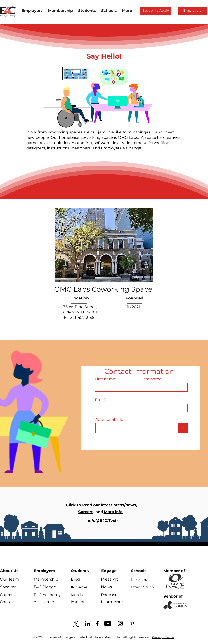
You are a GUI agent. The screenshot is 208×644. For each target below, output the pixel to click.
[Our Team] (12, 580)
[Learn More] (113, 602)
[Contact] (12, 602)
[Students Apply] (156, 11)
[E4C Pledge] (46, 587)
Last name (151, 379)
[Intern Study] (143, 587)
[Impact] (83, 602)
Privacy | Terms (163, 637)
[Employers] (192, 11)
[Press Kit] (113, 580)
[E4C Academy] (47, 595)
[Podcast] (113, 595)
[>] (183, 428)
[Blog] (83, 580)
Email (100, 400)
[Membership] (46, 580)
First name (105, 379)
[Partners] (143, 580)
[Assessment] (46, 602)
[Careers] (12, 595)
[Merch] (83, 595)
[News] (113, 587)
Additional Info (109, 419)
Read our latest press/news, (110, 505)
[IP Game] (83, 587)
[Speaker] (12, 587)
